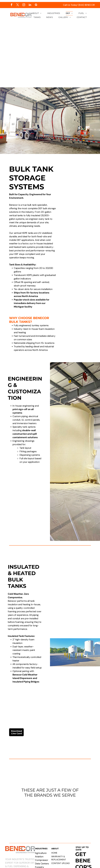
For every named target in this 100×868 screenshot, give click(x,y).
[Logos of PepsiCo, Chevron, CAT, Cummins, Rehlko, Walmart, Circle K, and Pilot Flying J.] (50, 816)
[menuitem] (36, 13)
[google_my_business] (36, 5)
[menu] (94, 44)
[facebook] (12, 5)
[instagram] (24, 5)
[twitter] (18, 5)
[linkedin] (30, 5)
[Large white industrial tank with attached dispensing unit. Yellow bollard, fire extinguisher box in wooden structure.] (79, 223)
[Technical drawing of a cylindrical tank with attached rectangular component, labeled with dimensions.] (79, 181)
